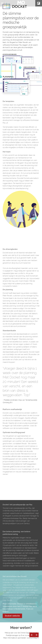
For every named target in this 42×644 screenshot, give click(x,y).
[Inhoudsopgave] (2, 3)
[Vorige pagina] (32, 635)
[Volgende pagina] (36, 635)
